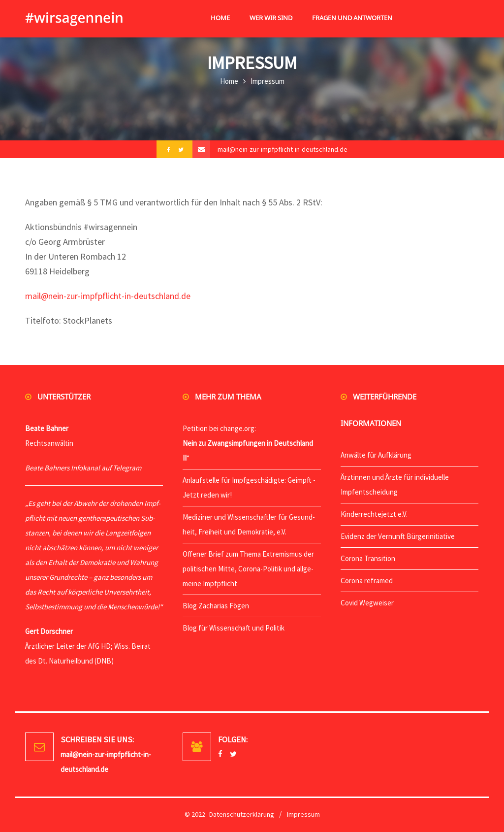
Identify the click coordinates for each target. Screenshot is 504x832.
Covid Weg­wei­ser (367, 603)
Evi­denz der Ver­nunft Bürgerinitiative (398, 536)
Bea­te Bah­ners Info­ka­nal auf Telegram (83, 468)
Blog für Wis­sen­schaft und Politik (234, 628)
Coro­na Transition (368, 558)
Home (229, 81)
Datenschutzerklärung (242, 814)
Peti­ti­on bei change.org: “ (248, 443)
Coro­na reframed (367, 581)
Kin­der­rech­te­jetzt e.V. (374, 514)
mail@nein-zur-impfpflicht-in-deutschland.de (283, 149)
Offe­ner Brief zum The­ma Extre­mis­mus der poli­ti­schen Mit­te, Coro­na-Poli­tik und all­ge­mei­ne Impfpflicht (248, 569)
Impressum (303, 814)
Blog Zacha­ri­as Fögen (216, 606)
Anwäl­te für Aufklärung (376, 455)
